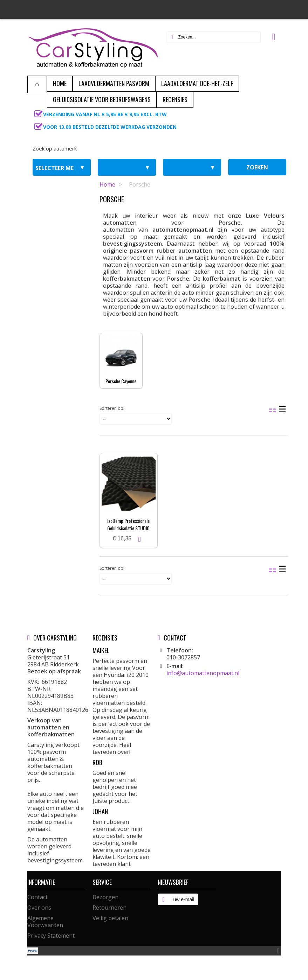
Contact (37, 897)
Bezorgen (105, 897)
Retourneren (109, 908)
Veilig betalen (110, 918)
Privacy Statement (51, 936)
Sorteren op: (112, 408)
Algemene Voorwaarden (45, 922)
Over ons (39, 908)
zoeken (257, 167)
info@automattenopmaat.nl (203, 673)
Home (107, 184)
